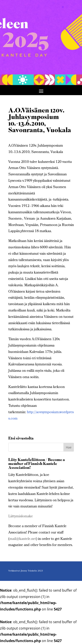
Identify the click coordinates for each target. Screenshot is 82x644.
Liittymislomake (21, 517)
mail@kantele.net (23, 539)
